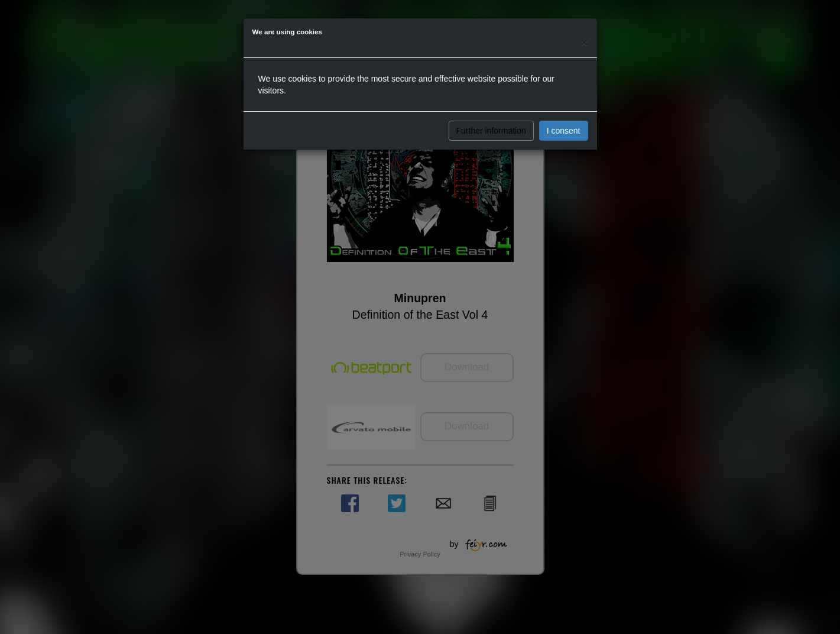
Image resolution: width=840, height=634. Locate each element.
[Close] (584, 42)
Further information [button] (491, 131)
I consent (564, 131)
